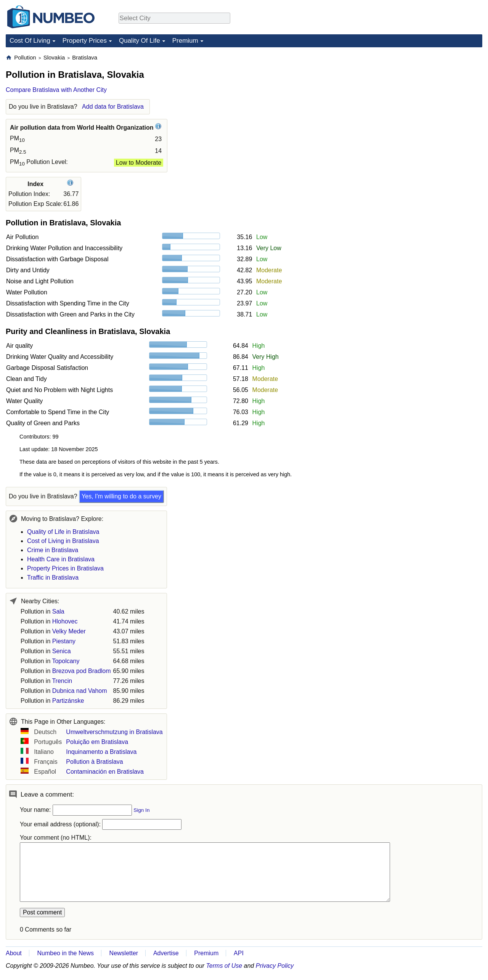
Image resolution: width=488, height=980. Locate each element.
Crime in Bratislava (53, 550)
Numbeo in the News (65, 953)
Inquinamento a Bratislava (101, 752)
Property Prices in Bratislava (65, 568)
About (14, 953)
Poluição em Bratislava (97, 742)
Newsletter (124, 953)
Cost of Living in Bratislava (63, 541)
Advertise (166, 953)
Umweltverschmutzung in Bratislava (114, 732)
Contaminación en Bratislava (105, 772)
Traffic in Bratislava (53, 578)
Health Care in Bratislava (61, 559)
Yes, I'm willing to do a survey (121, 496)
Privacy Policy (275, 966)
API (239, 953)
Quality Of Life (140, 41)
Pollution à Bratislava (94, 762)
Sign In (141, 810)
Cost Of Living (30, 41)
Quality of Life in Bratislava (63, 532)
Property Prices (85, 41)
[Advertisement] (425, 101)
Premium (185, 41)
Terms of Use (224, 966)
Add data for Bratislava (113, 107)
